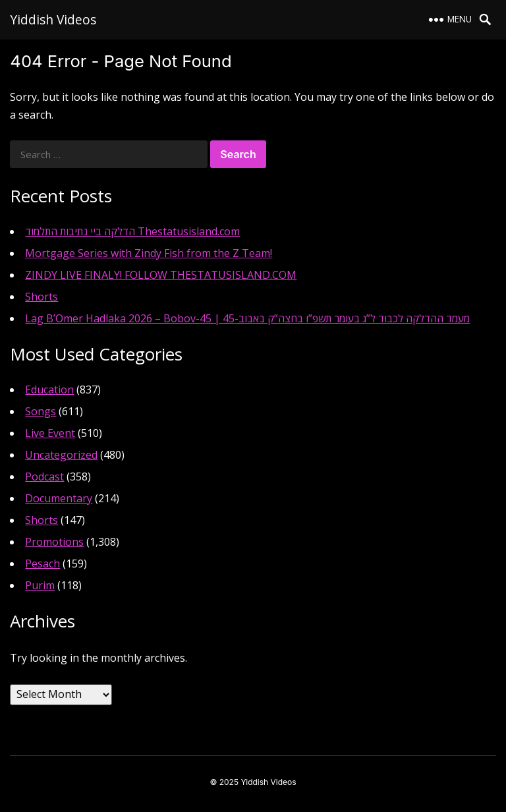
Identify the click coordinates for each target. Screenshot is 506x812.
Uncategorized (61, 455)
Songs (41, 411)
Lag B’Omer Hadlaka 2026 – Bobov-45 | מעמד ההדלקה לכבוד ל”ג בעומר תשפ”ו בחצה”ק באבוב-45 (247, 318)
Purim (40, 585)
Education (49, 390)
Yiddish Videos (53, 19)
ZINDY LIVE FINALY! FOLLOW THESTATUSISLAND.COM (161, 275)
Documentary (59, 498)
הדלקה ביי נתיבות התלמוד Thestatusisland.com (132, 231)
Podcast (44, 477)
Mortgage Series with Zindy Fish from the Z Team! (149, 253)
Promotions (54, 542)
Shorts (42, 297)
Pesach (42, 564)
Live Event (50, 433)
